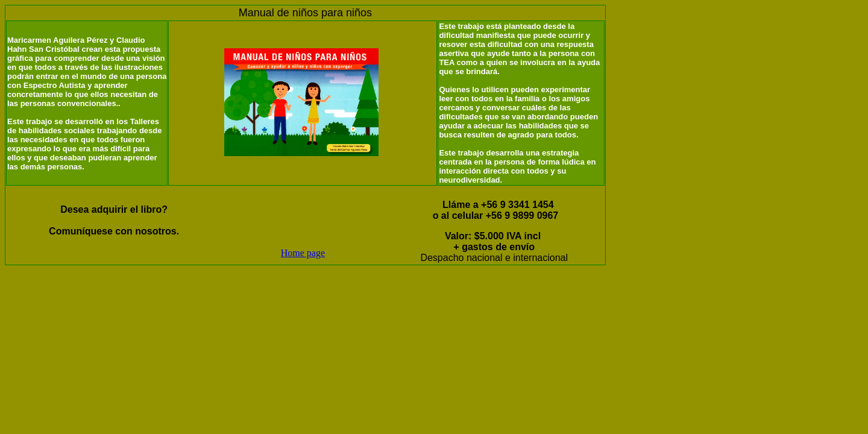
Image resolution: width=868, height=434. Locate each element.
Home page (303, 253)
